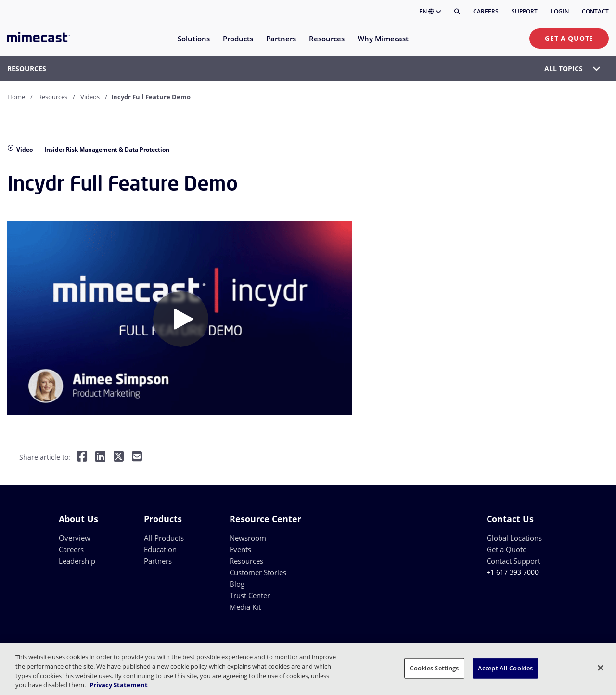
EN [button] (430, 11)
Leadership (77, 561)
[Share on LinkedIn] (100, 457)
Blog (237, 584)
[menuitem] (193, 45)
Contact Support (513, 561)
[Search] (457, 12)
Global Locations (514, 538)
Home (16, 97)
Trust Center (250, 595)
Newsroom (248, 538)
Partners (158, 561)
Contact (595, 11)
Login (560, 11)
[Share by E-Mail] (137, 457)
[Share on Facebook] (82, 457)
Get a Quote (569, 38)
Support (525, 11)
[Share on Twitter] (119, 457)
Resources (53, 97)
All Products (164, 538)
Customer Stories (258, 572)
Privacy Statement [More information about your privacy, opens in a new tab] (119, 685)
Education (160, 549)
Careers (486, 11)
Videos (90, 97)
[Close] (601, 668)
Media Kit (245, 607)
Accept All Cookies (505, 668)
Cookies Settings (434, 668)
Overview (75, 538)
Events (240, 549)
